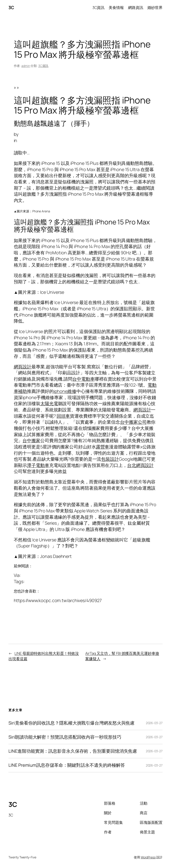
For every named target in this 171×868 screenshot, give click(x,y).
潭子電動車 (38, 465)
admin (26, 66)
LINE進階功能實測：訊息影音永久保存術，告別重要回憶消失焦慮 (73, 751)
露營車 (103, 447)
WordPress (148, 857)
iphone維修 (65, 391)
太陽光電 (49, 403)
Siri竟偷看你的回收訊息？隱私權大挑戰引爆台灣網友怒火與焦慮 (71, 723)
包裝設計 (110, 459)
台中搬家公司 (133, 422)
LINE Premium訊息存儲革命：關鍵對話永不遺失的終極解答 (67, 765)
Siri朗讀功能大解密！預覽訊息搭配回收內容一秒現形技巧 (65, 737)
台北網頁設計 (140, 465)
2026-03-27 (154, 723)
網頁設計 (23, 367)
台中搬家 (31, 440)
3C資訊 (43, 66)
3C (11, 7)
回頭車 (63, 416)
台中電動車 (83, 379)
